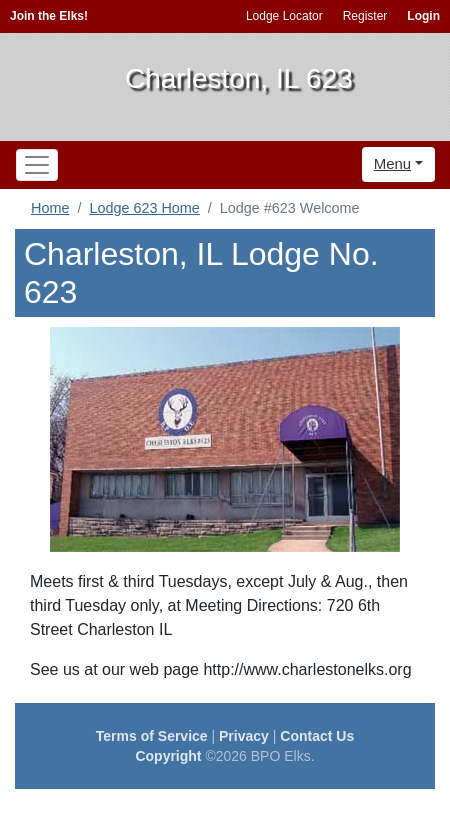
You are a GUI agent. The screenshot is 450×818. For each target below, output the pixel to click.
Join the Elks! (49, 16)
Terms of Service (152, 736)
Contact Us (317, 736)
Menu (393, 163)
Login (423, 16)
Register (365, 16)
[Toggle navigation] (37, 165)
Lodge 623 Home (144, 208)
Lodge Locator (284, 16)
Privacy (244, 736)
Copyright (168, 756)
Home (50, 208)
